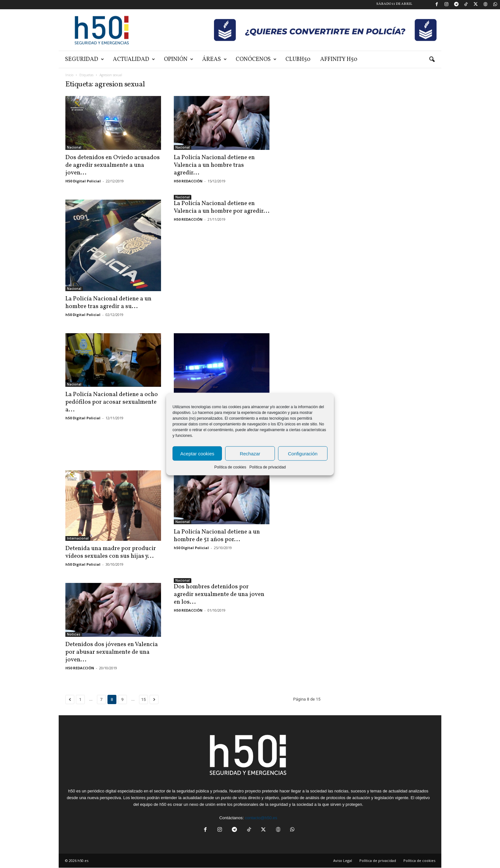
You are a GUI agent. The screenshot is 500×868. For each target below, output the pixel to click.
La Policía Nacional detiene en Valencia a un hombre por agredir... (222, 207)
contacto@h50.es (261, 818)
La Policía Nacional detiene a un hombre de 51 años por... (217, 536)
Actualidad (134, 59)
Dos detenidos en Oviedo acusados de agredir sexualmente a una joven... (113, 165)
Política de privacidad (268, 467)
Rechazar (250, 453)
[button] (432, 60)
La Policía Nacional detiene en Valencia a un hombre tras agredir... (214, 165)
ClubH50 (298, 59)
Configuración (303, 453)
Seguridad (85, 59)
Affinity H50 (339, 59)
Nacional (74, 147)
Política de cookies (230, 467)
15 (144, 699)
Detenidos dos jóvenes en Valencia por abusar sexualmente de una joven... (112, 652)
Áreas (214, 59)
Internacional (78, 538)
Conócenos (256, 59)
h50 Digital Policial (83, 315)
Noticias (74, 634)
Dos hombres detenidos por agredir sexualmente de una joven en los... (219, 594)
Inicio (69, 75)
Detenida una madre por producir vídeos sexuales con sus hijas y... (111, 552)
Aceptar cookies (197, 453)
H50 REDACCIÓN (188, 181)
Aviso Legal (343, 861)
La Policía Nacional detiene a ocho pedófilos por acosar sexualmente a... (112, 402)
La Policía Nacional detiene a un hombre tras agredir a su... (108, 303)
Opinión (179, 59)
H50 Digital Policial (83, 181)
